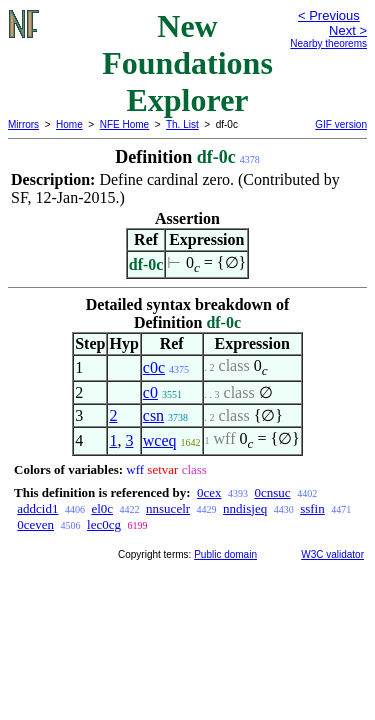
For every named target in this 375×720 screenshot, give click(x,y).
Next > (348, 30)
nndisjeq (245, 508)
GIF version (341, 124)
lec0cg (104, 524)
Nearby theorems (328, 43)
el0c (102, 508)
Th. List (182, 124)
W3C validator (332, 554)
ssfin (312, 508)
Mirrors (23, 124)
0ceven (35, 524)
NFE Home (124, 124)
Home (69, 124)
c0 (150, 392)
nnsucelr (168, 508)
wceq (160, 440)
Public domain (225, 554)
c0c (154, 367)
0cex (209, 492)
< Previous (329, 15)
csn (153, 415)
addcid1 (37, 508)
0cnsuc (273, 492)
